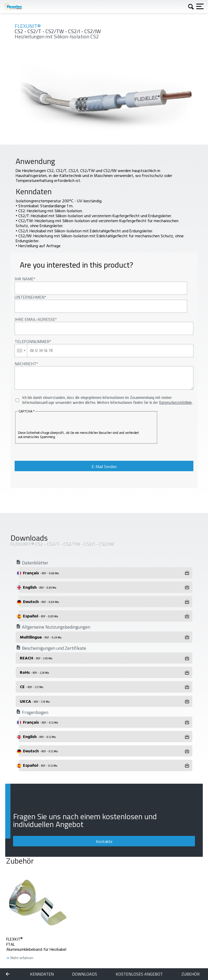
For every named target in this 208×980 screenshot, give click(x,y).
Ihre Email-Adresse (35, 319)
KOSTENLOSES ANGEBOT (139, 974)
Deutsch (41, 601)
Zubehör (191, 974)
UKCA (35, 701)
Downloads (85, 974)
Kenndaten (42, 974)
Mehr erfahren (22, 958)
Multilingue (41, 637)
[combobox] (21, 351)
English (40, 587)
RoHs (34, 672)
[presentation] (50, 423)
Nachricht (25, 364)
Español (40, 616)
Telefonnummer (32, 341)
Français (41, 573)
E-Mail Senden (104, 467)
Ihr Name (24, 279)
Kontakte (104, 841)
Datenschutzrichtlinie (176, 403)
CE (31, 687)
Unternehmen (29, 297)
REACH (36, 658)
